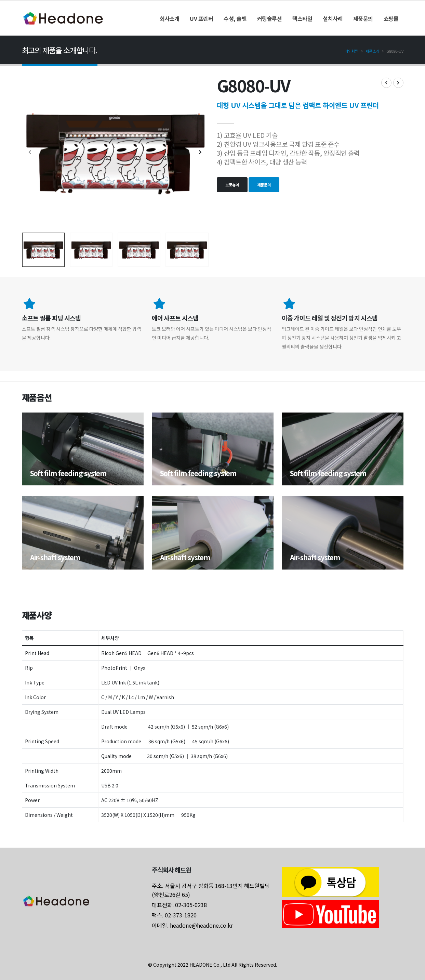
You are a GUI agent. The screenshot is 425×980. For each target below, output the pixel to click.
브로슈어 (232, 185)
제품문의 (363, 18)
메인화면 (351, 51)
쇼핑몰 (391, 18)
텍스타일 (302, 18)
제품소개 (372, 51)
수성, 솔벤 (235, 18)
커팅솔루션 (270, 18)
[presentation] (30, 152)
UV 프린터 (201, 18)
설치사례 (333, 18)
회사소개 (170, 18)
